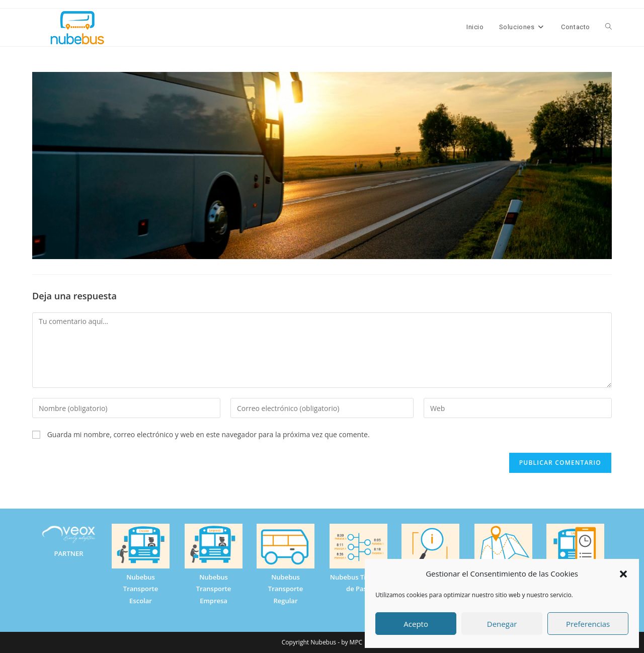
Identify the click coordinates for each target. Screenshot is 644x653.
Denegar (502, 624)
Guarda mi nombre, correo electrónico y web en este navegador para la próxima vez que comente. (209, 434)
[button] (623, 574)
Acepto (416, 624)
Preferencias (588, 624)
